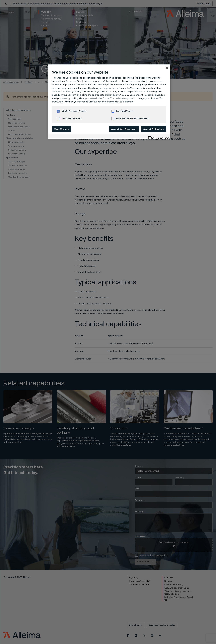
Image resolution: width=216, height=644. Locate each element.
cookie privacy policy (108, 102)
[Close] (167, 68)
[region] (109, 102)
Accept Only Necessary (124, 129)
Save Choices (62, 129)
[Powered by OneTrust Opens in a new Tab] (158, 137)
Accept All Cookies (154, 129)
